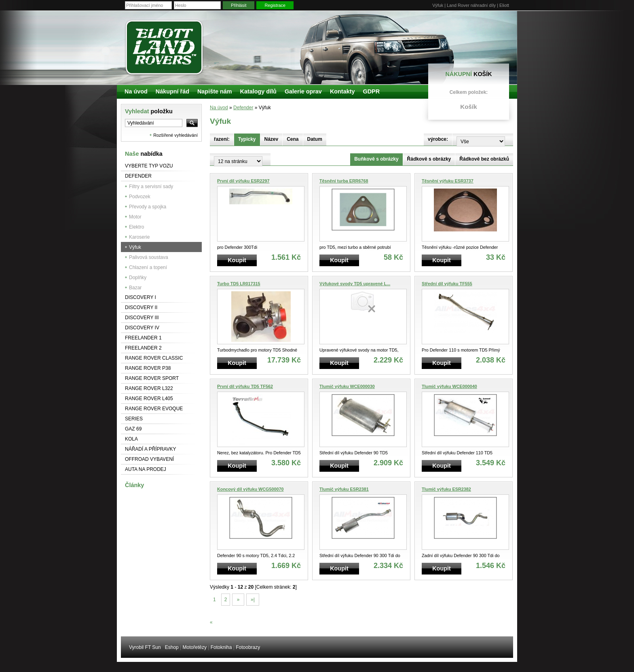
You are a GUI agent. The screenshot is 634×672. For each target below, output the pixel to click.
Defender (138, 176)
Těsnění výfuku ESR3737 (448, 181)
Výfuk (135, 247)
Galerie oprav (303, 91)
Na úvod (219, 108)
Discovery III (142, 318)
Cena (293, 139)
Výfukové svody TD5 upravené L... (355, 284)
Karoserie (139, 237)
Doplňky (138, 278)
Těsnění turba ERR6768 (344, 181)
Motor (135, 217)
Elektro (136, 227)
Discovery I (141, 297)
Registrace (275, 5)
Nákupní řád (172, 91)
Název (272, 139)
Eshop (172, 647)
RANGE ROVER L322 (149, 388)
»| (253, 600)
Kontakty (342, 91)
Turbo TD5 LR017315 (239, 284)
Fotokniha (221, 647)
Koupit (237, 260)
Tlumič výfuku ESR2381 (344, 489)
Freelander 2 (143, 348)
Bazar (135, 288)
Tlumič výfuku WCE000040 (449, 386)
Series (134, 419)
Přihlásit (239, 5)
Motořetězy (195, 647)
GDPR (371, 91)
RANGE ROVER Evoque (154, 409)
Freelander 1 (143, 338)
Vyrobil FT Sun (145, 647)
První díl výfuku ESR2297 (243, 181)
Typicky (247, 139)
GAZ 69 (133, 429)
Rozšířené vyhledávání (175, 135)
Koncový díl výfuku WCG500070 (250, 489)
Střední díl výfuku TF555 (447, 284)
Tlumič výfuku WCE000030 (347, 386)
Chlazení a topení (148, 267)
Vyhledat (149, 111)
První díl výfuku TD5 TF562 (245, 386)
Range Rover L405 (149, 399)
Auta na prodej (146, 469)
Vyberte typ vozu (149, 166)
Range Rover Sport (152, 378)
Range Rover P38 (148, 368)
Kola (131, 439)
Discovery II (141, 307)
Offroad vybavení (149, 459)
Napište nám (215, 91)
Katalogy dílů (258, 91)
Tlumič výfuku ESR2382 (446, 489)
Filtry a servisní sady (151, 187)
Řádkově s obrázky (429, 159)
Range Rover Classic (154, 358)
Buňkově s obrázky (376, 159)
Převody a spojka (148, 207)
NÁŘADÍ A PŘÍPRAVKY (151, 449)
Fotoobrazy (248, 647)
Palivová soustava (149, 257)
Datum (315, 139)
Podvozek (140, 197)
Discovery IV (142, 328)
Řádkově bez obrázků (484, 159)
